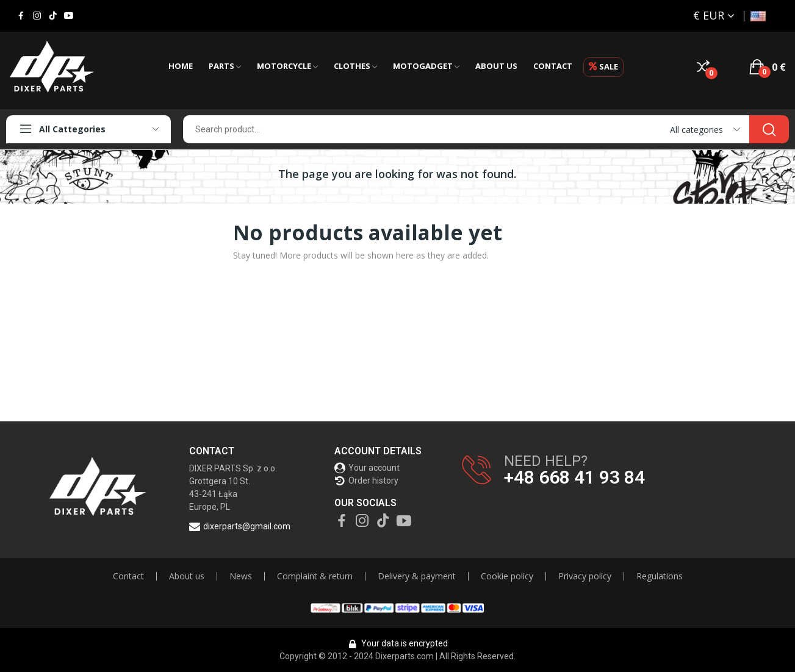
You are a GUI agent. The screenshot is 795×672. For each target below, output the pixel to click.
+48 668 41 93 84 (574, 477)
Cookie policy (507, 576)
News (241, 576)
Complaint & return (315, 576)
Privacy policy (585, 576)
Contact (128, 576)
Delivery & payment (417, 576)
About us (187, 576)
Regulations (660, 576)
